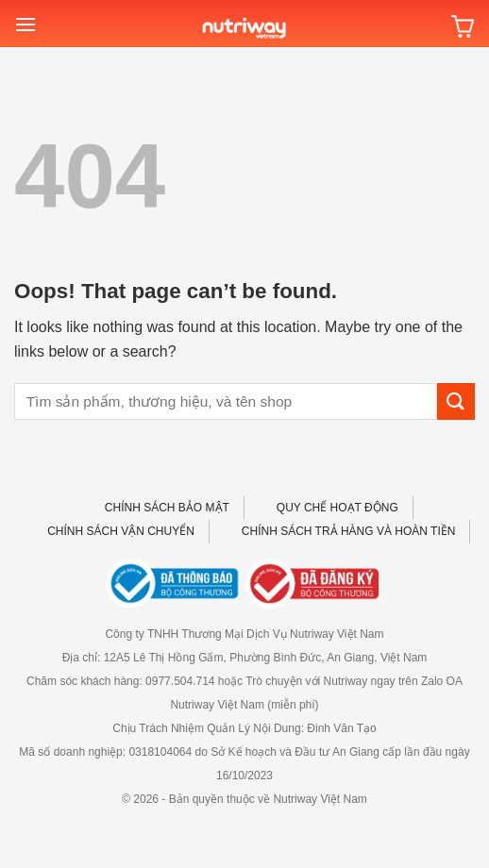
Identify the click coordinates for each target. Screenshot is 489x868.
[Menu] (25, 24)
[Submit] (456, 401)
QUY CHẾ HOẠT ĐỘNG (337, 508)
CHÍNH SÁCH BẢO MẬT (167, 508)
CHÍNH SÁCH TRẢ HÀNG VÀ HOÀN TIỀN (349, 531)
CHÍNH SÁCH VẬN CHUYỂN (121, 531)
